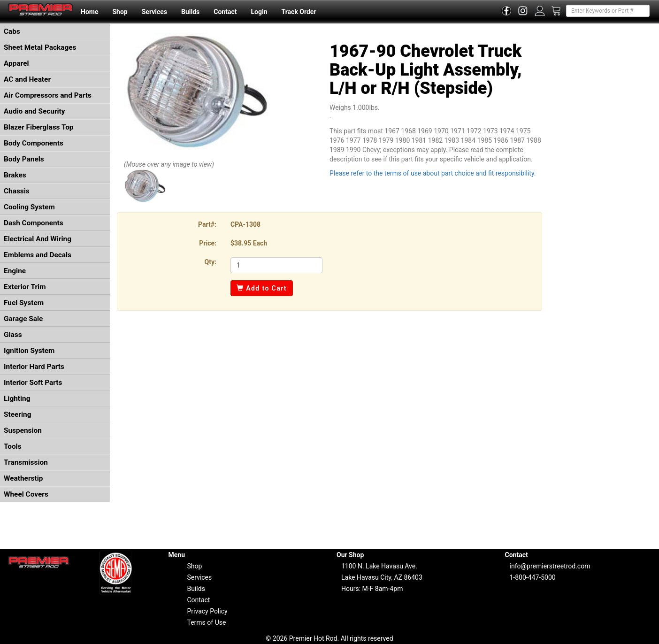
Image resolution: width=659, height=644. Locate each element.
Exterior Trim (25, 287)
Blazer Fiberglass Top (39, 127)
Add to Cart (262, 288)
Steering (17, 414)
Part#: (207, 224)
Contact (225, 12)
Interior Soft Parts (33, 383)
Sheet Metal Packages (40, 47)
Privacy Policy (207, 611)
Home (89, 12)
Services (154, 12)
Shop (120, 12)
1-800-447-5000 (533, 577)
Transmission (26, 462)
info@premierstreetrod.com (550, 566)
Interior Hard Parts (34, 367)
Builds (190, 12)
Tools (13, 446)
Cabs (12, 31)
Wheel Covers (26, 494)
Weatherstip (23, 478)
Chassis (17, 191)
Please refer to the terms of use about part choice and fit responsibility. (433, 173)
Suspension (23, 430)
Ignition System (29, 351)
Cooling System (29, 207)
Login (259, 12)
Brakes (15, 175)
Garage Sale (23, 319)
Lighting (17, 399)
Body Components (34, 143)
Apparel (16, 63)
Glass (13, 335)
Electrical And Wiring (38, 239)
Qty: (211, 262)
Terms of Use (207, 622)
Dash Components (34, 223)
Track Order (299, 12)
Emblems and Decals (38, 255)
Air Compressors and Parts (48, 95)
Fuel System (24, 303)
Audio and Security (34, 111)
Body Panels (24, 159)
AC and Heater (27, 79)
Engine (15, 271)
